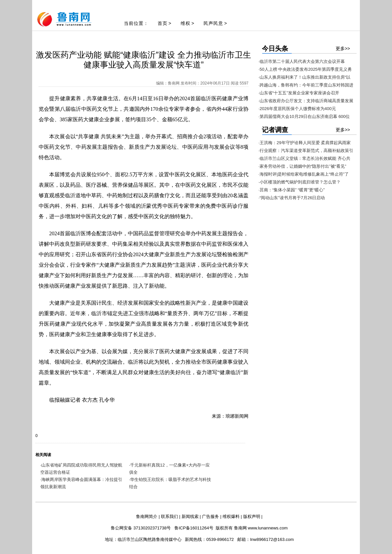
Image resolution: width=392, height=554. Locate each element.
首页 (163, 23)
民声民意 (213, 23)
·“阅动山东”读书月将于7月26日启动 (292, 198)
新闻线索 (190, 516)
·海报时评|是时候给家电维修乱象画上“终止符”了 (304, 174)
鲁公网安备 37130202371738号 (141, 528)
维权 (186, 23)
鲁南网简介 (147, 516)
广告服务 (210, 516)
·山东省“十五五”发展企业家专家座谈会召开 (299, 93)
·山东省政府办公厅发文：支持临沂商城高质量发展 (306, 101)
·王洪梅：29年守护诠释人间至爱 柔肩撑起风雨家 (305, 143)
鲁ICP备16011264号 (194, 528)
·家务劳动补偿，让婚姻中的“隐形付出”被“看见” (303, 166)
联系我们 (169, 516)
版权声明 (252, 516)
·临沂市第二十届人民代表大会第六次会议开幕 (302, 61)
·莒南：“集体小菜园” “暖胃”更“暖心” (292, 190)
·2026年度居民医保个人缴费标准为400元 (297, 109)
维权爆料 (231, 516)
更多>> (343, 48)
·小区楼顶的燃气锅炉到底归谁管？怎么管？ (300, 182)
